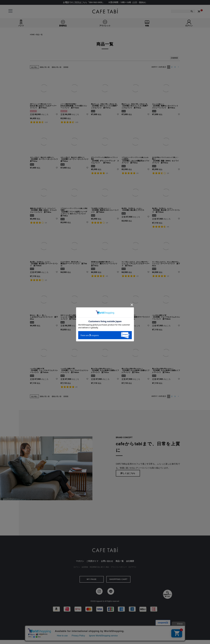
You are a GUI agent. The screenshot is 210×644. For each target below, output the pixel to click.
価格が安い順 (45, 67)
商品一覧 (120, 561)
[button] (178, 67)
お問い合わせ (107, 561)
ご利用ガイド (92, 561)
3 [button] (175, 67)
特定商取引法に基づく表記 (99, 567)
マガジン (80, 561)
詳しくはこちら (128, 473)
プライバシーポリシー (119, 567)
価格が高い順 (57, 67)
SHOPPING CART (118, 579)
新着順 (66, 67)
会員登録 (85, 567)
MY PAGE (92, 579)
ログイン (77, 567)
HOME (32, 35)
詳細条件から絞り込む (168, 594)
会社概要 (130, 561)
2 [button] (172, 67)
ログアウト (132, 567)
